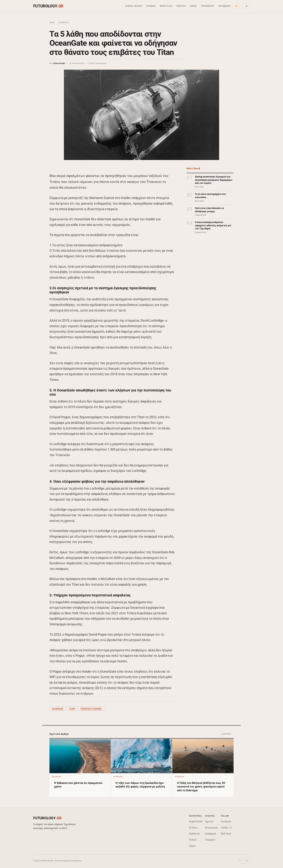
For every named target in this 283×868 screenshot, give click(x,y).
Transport (208, 6)
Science (151, 6)
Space (193, 6)
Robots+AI (166, 6)
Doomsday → (227, 734)
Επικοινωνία (211, 828)
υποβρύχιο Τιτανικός (91, 708)
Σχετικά (209, 822)
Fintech (181, 6)
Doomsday (225, 6)
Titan (72, 708)
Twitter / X (226, 828)
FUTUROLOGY (48, 6)
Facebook (226, 822)
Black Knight (59, 63)
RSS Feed (226, 834)
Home (52, 23)
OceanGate (58, 708)
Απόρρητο (210, 840)
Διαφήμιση (211, 834)
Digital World (134, 6)
